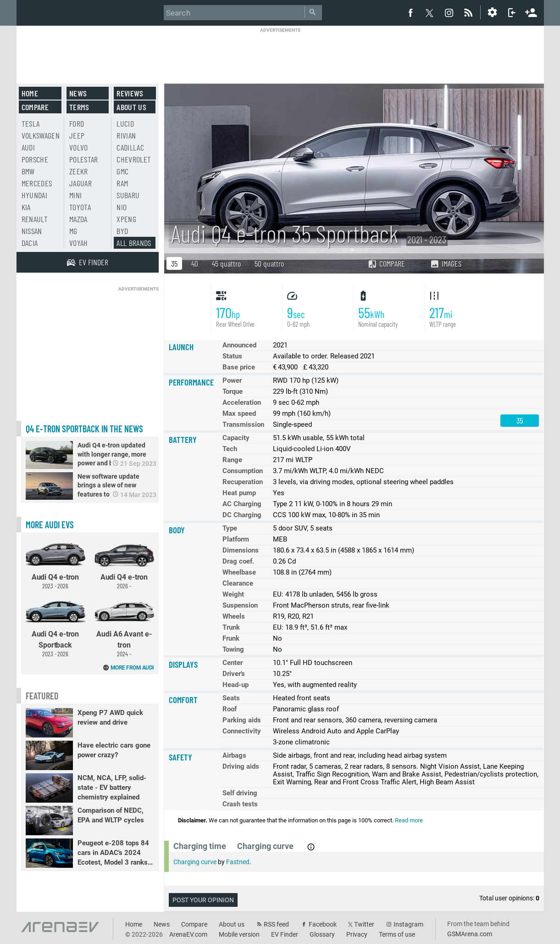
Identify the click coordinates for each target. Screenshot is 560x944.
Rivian (126, 135)
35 (174, 263)
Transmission (243, 425)
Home (30, 93)
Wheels (234, 616)
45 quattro (226, 263)
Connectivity (242, 731)
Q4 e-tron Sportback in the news (84, 429)
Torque (233, 391)
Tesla (31, 123)
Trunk (231, 627)
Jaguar (80, 183)
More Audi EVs (50, 525)
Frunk (231, 638)
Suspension (240, 605)
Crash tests (240, 804)
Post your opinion (203, 900)
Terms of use (397, 934)
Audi (28, 147)
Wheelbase (239, 572)
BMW (28, 171)
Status (232, 356)
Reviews (130, 93)
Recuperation (243, 482)
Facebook (323, 924)
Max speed (239, 413)
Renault (35, 219)
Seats (231, 698)
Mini (75, 195)
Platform (236, 539)
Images (446, 263)
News (78, 93)
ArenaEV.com (188, 934)
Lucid (125, 123)
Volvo (79, 147)
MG (73, 231)
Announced (239, 345)
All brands (134, 243)
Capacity (236, 438)
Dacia (30, 243)
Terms (79, 107)
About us (131, 107)
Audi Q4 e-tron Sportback (55, 626)
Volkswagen (41, 135)
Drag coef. (238, 561)
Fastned (238, 862)
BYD (122, 231)
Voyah (79, 243)
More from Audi (132, 668)
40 (195, 263)
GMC (122, 171)
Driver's (234, 674)
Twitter (364, 924)
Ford (77, 123)
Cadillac (130, 147)
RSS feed (276, 924)
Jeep (77, 135)
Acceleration (242, 402)
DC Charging (242, 515)
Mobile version (239, 934)
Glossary (322, 934)
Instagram (408, 924)
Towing (233, 649)
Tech (230, 449)
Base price (239, 367)
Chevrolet (134, 159)
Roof (230, 709)
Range (232, 460)
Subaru (128, 195)
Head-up (236, 685)
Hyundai (34, 195)
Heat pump (239, 493)
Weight (233, 594)
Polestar (84, 159)
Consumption (243, 471)
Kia (26, 207)
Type (230, 528)
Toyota (80, 207)
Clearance (238, 583)
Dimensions (241, 550)
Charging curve (195, 862)
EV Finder (285, 934)
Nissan (32, 231)
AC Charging (242, 504)
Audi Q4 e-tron (55, 563)
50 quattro (269, 263)
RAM (122, 183)
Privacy (357, 934)
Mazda (78, 219)
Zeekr (79, 171)
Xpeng (126, 219)
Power (232, 380)
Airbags (234, 755)
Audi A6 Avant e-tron (124, 626)
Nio (122, 207)
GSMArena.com (470, 934)
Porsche (35, 159)
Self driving (240, 793)
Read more (409, 820)
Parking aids (242, 720)
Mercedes (37, 183)
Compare (386, 263)
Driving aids (241, 766)
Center (233, 663)
